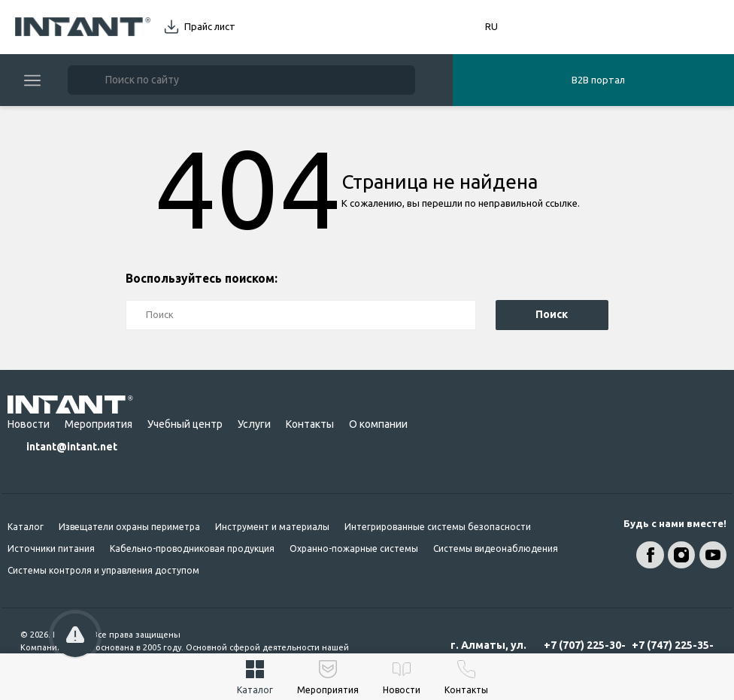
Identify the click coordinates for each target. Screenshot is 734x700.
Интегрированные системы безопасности (438, 527)
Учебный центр (185, 424)
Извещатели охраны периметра (129, 527)
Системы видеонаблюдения (496, 548)
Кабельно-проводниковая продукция (192, 548)
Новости (29, 424)
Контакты (310, 424)
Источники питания (51, 548)
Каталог (26, 527)
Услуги (254, 424)
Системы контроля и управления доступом (103, 570)
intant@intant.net (72, 447)
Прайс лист (210, 26)
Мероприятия (99, 424)
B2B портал (598, 80)
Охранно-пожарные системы (354, 548)
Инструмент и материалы (272, 527)
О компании (378, 424)
